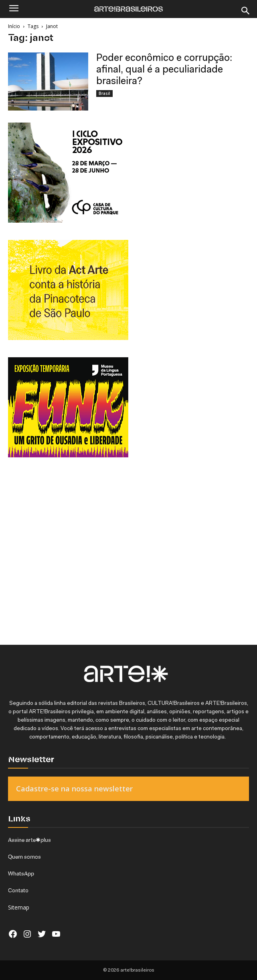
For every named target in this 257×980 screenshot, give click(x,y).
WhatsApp (21, 873)
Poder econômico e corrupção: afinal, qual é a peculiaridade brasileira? (164, 70)
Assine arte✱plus (29, 840)
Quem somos (24, 857)
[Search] (246, 11)
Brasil (104, 93)
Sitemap (19, 907)
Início (14, 26)
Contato (18, 890)
